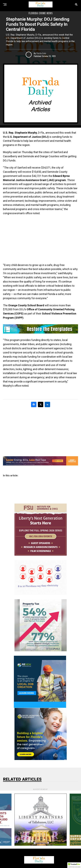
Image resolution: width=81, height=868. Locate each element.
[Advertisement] (40, 239)
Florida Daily (41, 53)
